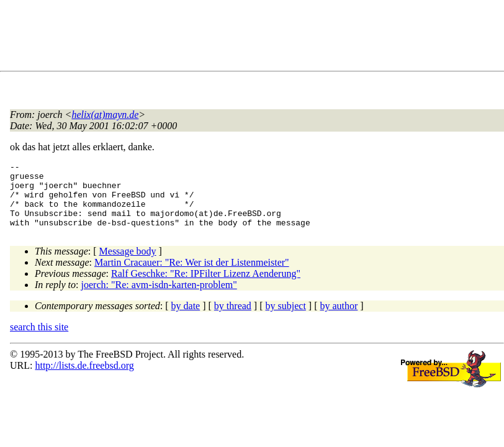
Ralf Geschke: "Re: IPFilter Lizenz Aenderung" (206, 287)
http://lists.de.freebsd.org (84, 378)
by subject (286, 319)
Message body (128, 264)
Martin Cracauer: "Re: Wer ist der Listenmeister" (192, 275)
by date (186, 319)
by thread (233, 319)
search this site (39, 340)
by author (339, 319)
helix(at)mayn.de (105, 115)
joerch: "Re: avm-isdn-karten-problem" (159, 298)
